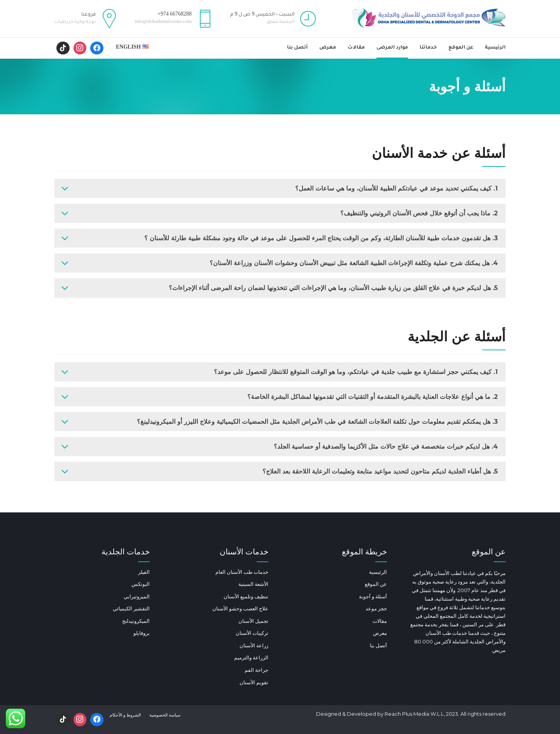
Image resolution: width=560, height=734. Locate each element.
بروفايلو (142, 633)
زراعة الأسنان (254, 645)
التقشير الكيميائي (131, 608)
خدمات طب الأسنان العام (242, 572)
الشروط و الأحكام (125, 715)
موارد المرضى (392, 48)
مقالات (356, 48)
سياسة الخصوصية (165, 715)
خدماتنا (428, 48)
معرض (328, 48)
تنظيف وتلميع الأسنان (246, 596)
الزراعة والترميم (251, 657)
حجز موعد (376, 608)
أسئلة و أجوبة (373, 596)
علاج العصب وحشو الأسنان (240, 608)
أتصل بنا (297, 48)
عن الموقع (461, 48)
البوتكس (141, 584)
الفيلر (144, 572)
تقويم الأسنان (254, 682)
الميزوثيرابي (137, 596)
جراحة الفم (256, 670)
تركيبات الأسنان (252, 633)
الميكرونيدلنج (136, 621)
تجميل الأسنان (253, 621)
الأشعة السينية (253, 584)
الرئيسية (495, 48)
